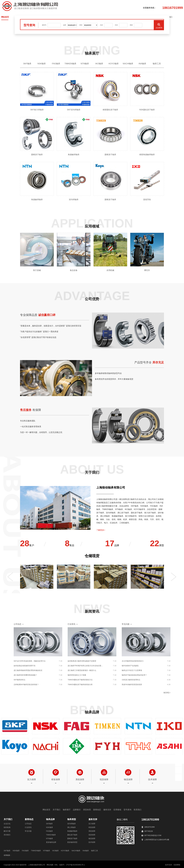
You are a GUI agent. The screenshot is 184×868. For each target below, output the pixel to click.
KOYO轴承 (114, 64)
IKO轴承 (99, 64)
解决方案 (7, 831)
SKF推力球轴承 (37, 110)
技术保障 (92, 842)
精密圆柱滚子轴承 (110, 110)
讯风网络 (177, 865)
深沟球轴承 (74, 200)
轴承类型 (72, 819)
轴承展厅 (67, 810)
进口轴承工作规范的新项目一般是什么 (82, 670)
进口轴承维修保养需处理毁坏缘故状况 (28, 670)
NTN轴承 (85, 64)
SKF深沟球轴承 (74, 110)
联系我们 (138, 810)
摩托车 (147, 270)
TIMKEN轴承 (70, 64)
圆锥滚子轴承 (37, 155)
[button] (10, 577)
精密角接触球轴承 (147, 155)
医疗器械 (37, 270)
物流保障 (92, 838)
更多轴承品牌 (51, 842)
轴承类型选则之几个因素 (77, 675)
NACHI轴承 (128, 64)
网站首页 (46, 810)
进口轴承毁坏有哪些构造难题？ (25, 675)
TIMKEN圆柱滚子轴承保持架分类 (80, 684)
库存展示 (7, 835)
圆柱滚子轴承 (72, 835)
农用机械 (110, 270)
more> (167, 693)
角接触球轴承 (74, 155)
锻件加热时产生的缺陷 (130, 666)
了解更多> (101, 530)
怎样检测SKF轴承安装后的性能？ (26, 684)
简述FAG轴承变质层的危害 (132, 684)
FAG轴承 (56, 64)
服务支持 (107, 810)
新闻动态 (97, 810)
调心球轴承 (71, 827)
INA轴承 (142, 64)
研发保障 (92, 827)
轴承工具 (157, 64)
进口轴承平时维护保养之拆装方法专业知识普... (85, 666)
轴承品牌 (50, 819)
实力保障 (92, 824)
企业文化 (7, 824)
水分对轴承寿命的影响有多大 (133, 661)
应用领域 (117, 810)
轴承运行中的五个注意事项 (132, 670)
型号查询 (128, 810)
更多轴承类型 (72, 842)
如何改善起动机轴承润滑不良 (25, 666)
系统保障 (92, 831)
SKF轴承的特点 (19, 680)
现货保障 (92, 835)
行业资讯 (28, 827)
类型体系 (87, 810)
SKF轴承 (27, 64)
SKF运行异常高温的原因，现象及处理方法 (30, 661)
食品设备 (74, 270)
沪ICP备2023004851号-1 (75, 865)
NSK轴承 (42, 64)
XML (56, 865)
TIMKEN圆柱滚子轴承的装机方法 (80, 680)
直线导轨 (147, 200)
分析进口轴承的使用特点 (131, 680)
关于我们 (56, 810)
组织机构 (7, 827)
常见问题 (28, 831)
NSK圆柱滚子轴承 (147, 110)
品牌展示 (77, 810)
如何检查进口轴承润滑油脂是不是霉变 (82, 661)
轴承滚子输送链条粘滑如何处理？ (134, 675)
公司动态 (28, 824)
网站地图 (50, 865)
